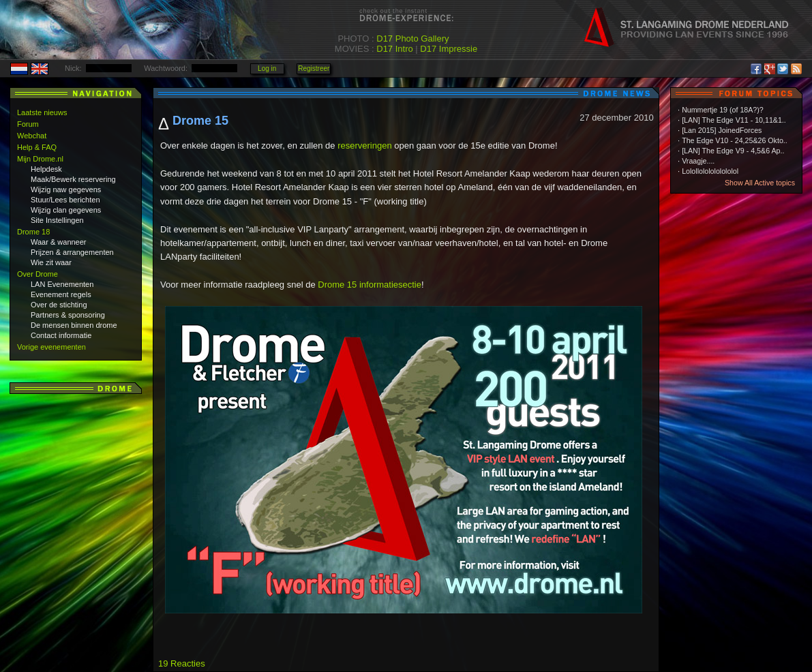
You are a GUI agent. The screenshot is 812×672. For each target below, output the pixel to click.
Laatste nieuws (42, 112)
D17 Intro (394, 49)
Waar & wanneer (59, 242)
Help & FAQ (37, 147)
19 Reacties (182, 663)
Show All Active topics (760, 183)
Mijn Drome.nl (40, 159)
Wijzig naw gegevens (66, 189)
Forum (28, 124)
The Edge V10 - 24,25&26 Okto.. (735, 140)
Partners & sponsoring (68, 315)
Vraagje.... (698, 161)
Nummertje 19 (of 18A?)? (723, 110)
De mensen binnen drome (74, 325)
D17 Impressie (449, 49)
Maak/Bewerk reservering (73, 179)
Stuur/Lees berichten (65, 200)
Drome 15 (200, 121)
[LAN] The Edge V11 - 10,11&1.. (734, 120)
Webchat (32, 136)
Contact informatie (61, 335)
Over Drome (37, 274)
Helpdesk (46, 169)
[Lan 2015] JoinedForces (722, 130)
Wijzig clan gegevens (66, 210)
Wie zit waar (51, 262)
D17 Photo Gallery (412, 39)
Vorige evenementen (51, 347)
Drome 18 (33, 232)
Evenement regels (61, 294)
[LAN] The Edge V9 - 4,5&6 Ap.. (733, 151)
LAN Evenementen (62, 284)
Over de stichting (59, 305)
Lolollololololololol (710, 171)
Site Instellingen (57, 220)
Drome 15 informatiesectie (370, 285)
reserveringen (365, 146)
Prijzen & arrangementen (72, 252)
